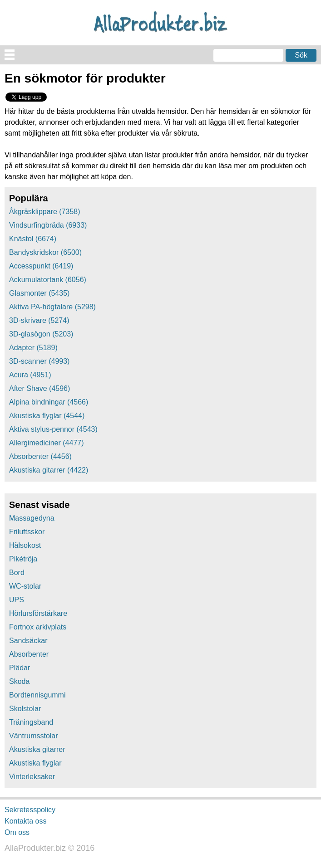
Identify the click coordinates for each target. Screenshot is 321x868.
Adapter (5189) (33, 348)
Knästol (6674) (33, 239)
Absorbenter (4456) (40, 456)
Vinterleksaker (32, 777)
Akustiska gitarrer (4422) (49, 470)
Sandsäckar (28, 641)
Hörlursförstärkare (38, 613)
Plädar (20, 668)
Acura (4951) (30, 375)
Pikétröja (23, 559)
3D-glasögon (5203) (41, 334)
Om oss (17, 832)
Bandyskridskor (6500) (45, 252)
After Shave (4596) (40, 388)
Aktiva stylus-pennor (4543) (53, 429)
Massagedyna (32, 518)
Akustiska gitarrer (37, 749)
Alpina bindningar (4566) (49, 402)
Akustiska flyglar (35, 763)
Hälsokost (25, 545)
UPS (17, 600)
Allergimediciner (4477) (47, 443)
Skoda (19, 681)
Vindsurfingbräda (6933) (48, 225)
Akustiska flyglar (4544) (47, 416)
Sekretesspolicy (30, 810)
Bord (17, 573)
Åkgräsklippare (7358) (45, 212)
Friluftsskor (27, 532)
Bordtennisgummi (37, 695)
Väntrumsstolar (34, 736)
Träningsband (31, 722)
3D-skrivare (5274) (39, 320)
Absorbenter (29, 654)
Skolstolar (25, 709)
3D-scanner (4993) (39, 361)
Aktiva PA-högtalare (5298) (52, 307)
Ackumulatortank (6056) (48, 280)
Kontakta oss (26, 821)
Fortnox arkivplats (38, 627)
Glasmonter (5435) (39, 293)
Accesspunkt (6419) (41, 266)
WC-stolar (25, 586)
